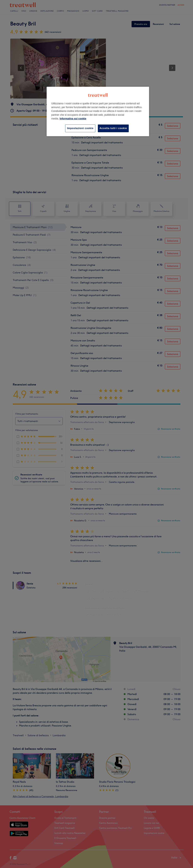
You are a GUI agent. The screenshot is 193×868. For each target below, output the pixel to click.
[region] (98, 111)
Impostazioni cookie (80, 128)
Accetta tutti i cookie (113, 128)
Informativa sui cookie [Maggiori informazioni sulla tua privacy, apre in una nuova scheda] (73, 119)
